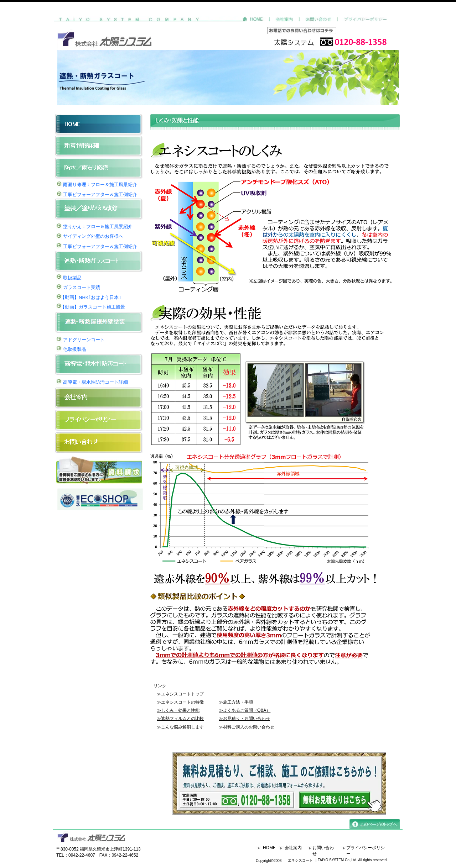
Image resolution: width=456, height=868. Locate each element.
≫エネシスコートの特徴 (180, 702)
